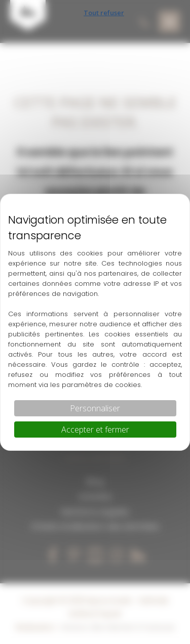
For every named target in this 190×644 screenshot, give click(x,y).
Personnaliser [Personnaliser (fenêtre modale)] (95, 408)
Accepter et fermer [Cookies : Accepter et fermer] (95, 430)
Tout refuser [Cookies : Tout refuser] (104, 13)
